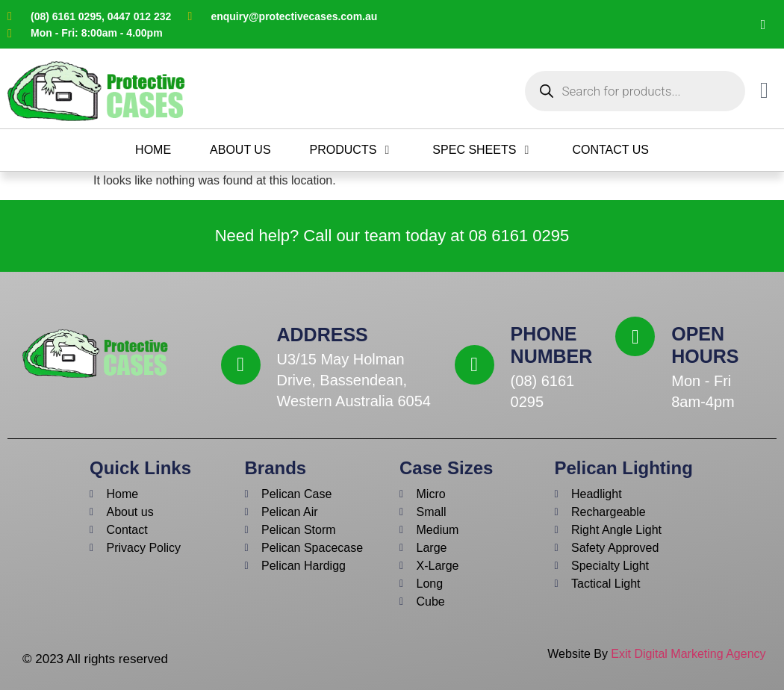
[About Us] (240, 150)
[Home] (153, 150)
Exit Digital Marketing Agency (690, 654)
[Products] (352, 150)
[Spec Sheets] (483, 150)
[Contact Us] (610, 150)
